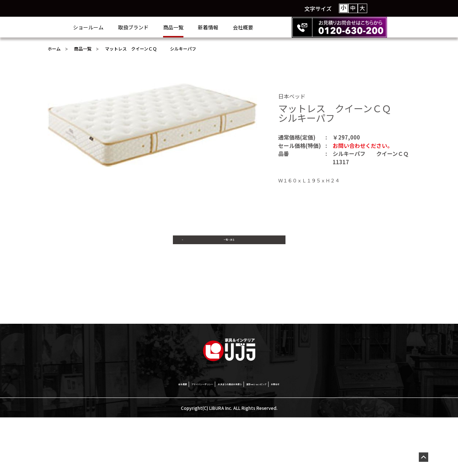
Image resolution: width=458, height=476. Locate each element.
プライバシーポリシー (166, 441)
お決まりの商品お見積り (230, 441)
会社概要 (272, 27)
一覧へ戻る (229, 246)
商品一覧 (202, 27)
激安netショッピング (293, 441)
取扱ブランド (162, 27)
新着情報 (237, 27)
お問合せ (339, 441)
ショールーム (117, 27)
